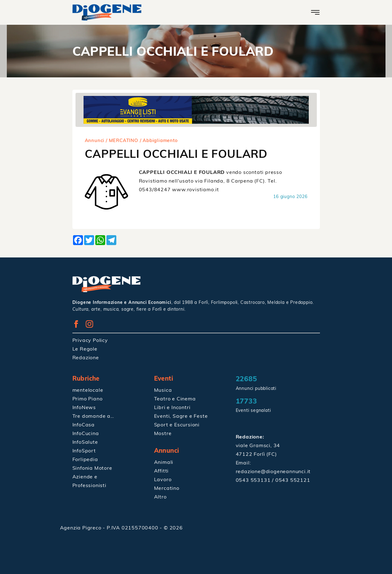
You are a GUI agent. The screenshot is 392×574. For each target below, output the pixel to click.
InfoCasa (84, 425)
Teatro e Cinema (175, 399)
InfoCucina (86, 433)
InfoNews (84, 407)
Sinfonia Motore (92, 468)
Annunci (95, 140)
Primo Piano (88, 399)
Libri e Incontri (172, 407)
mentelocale (88, 390)
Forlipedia (85, 459)
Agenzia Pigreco (82, 528)
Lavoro (163, 479)
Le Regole (85, 349)
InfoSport (84, 451)
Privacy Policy (90, 340)
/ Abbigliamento (159, 140)
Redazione (86, 357)
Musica (163, 390)
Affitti (162, 471)
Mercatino (167, 488)
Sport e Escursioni (177, 425)
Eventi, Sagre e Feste (181, 416)
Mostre (163, 433)
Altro (160, 497)
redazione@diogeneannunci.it (273, 471)
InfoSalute (85, 442)
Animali (164, 462)
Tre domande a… (93, 416)
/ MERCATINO (122, 140)
